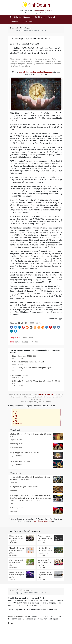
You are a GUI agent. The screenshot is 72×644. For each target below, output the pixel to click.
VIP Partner (18, 423)
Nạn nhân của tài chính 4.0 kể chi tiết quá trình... (44, 563)
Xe (52, 10)
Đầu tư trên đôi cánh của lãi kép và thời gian (16, 563)
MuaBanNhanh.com (46, 395)
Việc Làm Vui (43, 13)
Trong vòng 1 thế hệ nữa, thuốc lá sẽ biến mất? (45, 575)
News (11, 623)
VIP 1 (15, 411)
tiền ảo (18, 342)
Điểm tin (17, 17)
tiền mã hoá (33, 342)
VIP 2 (15, 414)
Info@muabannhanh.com (18, 617)
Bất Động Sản (40, 17)
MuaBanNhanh (40, 10)
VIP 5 (15, 421)
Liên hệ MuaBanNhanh (42, 521)
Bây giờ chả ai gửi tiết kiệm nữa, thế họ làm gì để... (17, 575)
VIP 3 (15, 416)
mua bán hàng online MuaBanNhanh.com (36, 72)
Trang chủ (14, 28)
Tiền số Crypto (27, 22)
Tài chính (52, 17)
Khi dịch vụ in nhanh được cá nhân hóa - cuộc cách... (16, 538)
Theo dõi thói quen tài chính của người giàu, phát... (17, 550)
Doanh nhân (14, 22)
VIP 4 (15, 419)
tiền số (24, 342)
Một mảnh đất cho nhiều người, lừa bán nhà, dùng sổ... (45, 550)
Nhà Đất (48, 10)
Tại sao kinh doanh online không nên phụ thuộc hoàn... (45, 538)
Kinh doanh (28, 17)
